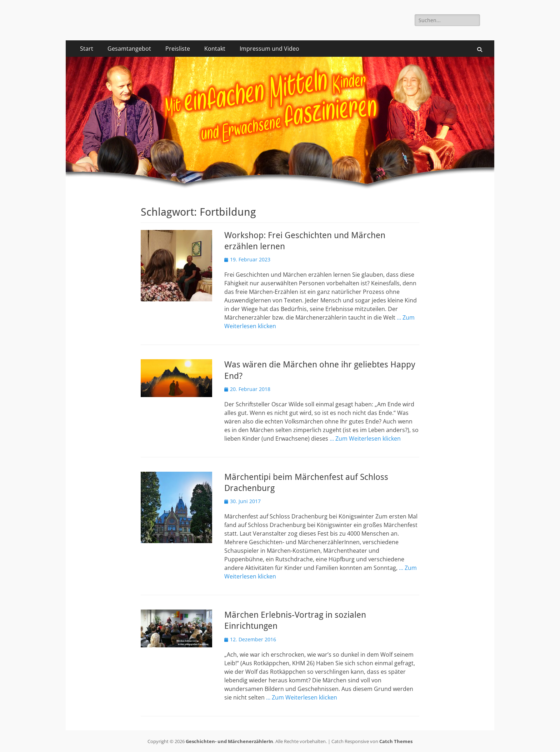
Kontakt (215, 49)
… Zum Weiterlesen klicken (365, 438)
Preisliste (178, 49)
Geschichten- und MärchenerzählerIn (229, 741)
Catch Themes (396, 741)
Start (87, 49)
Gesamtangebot (129, 49)
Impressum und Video (269, 49)
